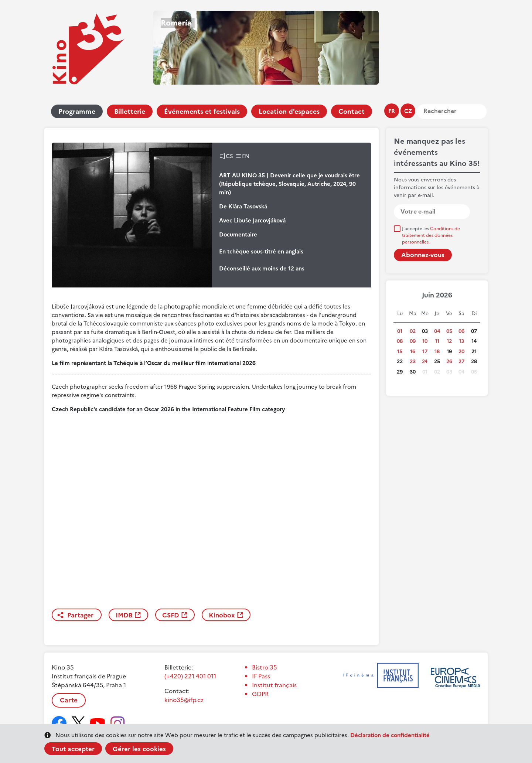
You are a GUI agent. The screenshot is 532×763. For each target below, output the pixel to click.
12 (449, 341)
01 (400, 331)
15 (400, 352)
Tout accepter (73, 749)
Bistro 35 (265, 667)
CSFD (171, 615)
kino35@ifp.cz (184, 700)
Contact (352, 111)
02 (413, 331)
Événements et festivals (202, 111)
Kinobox (222, 615)
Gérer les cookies (139, 749)
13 (461, 341)
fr (392, 111)
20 (461, 352)
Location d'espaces (289, 111)
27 (461, 362)
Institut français (274, 685)
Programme (77, 111)
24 (425, 362)
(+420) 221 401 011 (190, 676)
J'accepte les (431, 235)
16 (413, 352)
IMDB (124, 615)
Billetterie (130, 111)
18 (437, 352)
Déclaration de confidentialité (390, 735)
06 (461, 331)
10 (425, 341)
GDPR (260, 694)
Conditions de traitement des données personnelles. (431, 235)
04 (437, 331)
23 (413, 362)
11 (437, 341)
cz (408, 111)
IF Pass (261, 676)
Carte (69, 700)
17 (425, 352)
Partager (80, 615)
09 (413, 341)
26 (449, 362)
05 (449, 331)
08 (400, 341)
